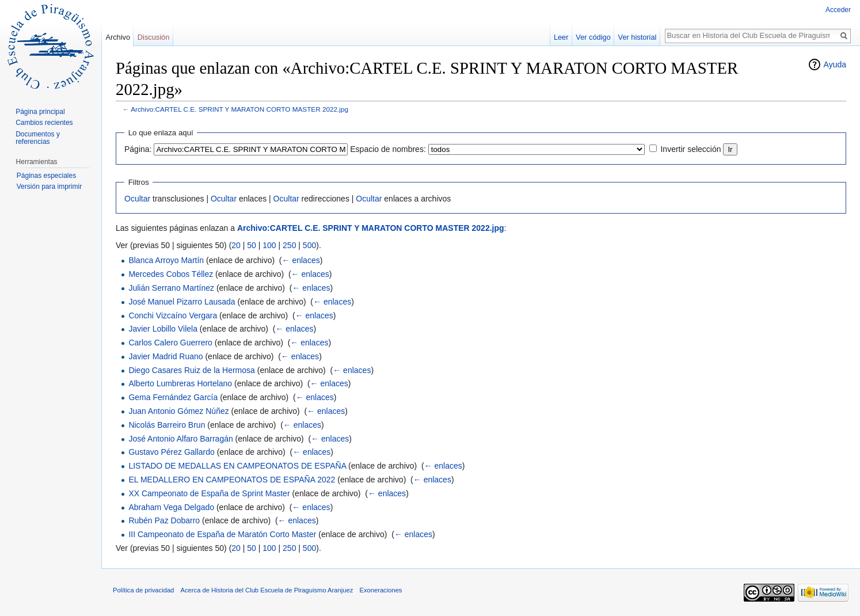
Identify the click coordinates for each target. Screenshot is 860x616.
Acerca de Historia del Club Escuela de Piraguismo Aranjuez (267, 590)
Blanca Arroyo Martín (166, 260)
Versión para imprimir (49, 187)
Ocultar (137, 199)
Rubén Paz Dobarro (164, 520)
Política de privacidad (143, 590)
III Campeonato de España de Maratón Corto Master (222, 534)
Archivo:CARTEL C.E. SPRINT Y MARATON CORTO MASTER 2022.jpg (239, 109)
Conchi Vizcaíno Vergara (173, 315)
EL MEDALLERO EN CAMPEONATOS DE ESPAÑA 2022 (232, 480)
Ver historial (638, 37)
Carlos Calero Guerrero (170, 343)
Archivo (118, 37)
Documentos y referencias (38, 138)
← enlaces (301, 260)
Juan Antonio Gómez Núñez (178, 411)
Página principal (40, 112)
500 (309, 245)
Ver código (593, 37)
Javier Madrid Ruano (165, 356)
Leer (561, 37)
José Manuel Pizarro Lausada (182, 302)
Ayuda (835, 64)
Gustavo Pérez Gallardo (171, 452)
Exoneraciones (380, 590)
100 (269, 245)
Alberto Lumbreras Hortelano (180, 383)
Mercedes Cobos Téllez (171, 274)
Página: (138, 149)
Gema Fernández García (173, 397)
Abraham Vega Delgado (171, 507)
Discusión (153, 37)
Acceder (838, 10)
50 (252, 245)
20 (236, 245)
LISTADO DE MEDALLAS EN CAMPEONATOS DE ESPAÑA (237, 466)
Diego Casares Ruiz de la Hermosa (191, 370)
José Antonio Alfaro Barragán (180, 439)
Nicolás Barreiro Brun (167, 425)
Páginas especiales (46, 176)
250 (289, 245)
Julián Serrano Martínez (171, 288)
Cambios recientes (44, 123)
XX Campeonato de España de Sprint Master (209, 493)
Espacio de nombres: (388, 149)
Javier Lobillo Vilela (163, 329)
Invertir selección (690, 149)
